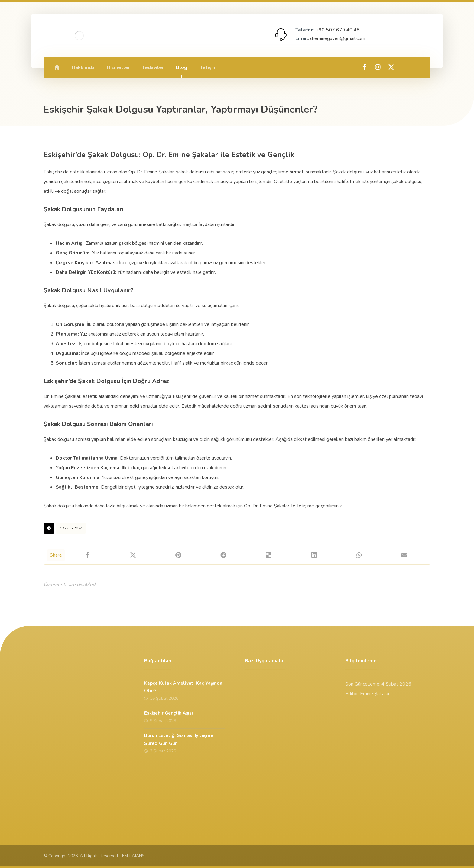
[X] (391, 67)
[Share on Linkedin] (314, 555)
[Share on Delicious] (269, 555)
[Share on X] (133, 555)
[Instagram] (378, 67)
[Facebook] (365, 67)
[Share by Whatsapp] (359, 555)
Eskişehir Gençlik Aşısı (169, 713)
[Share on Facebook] (88, 555)
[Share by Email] (404, 555)
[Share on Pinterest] (178, 555)
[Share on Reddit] (223, 555)
